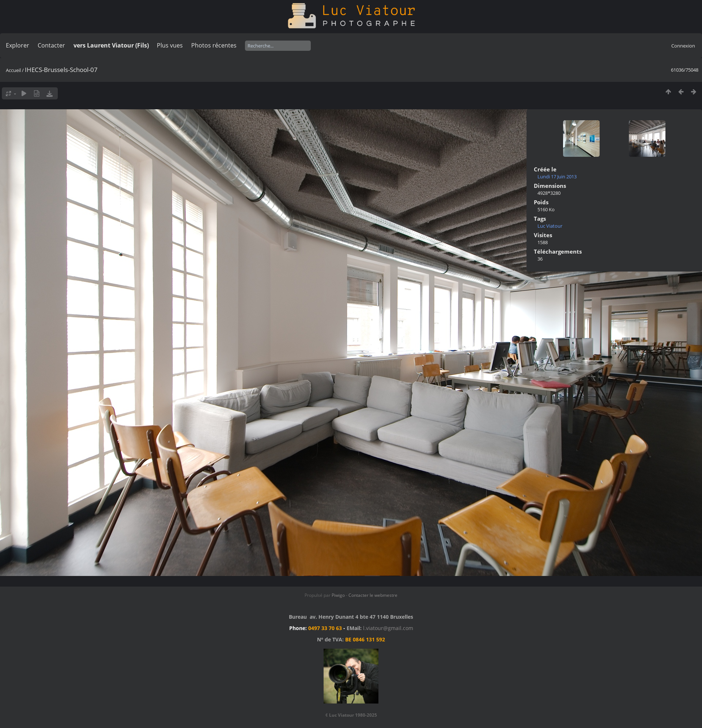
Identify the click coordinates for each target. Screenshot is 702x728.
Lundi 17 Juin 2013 (557, 177)
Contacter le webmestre (373, 595)
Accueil (13, 70)
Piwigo (338, 595)
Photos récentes (214, 45)
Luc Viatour (550, 226)
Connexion (683, 46)
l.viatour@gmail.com (388, 628)
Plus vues (170, 45)
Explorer (18, 45)
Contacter (51, 45)
